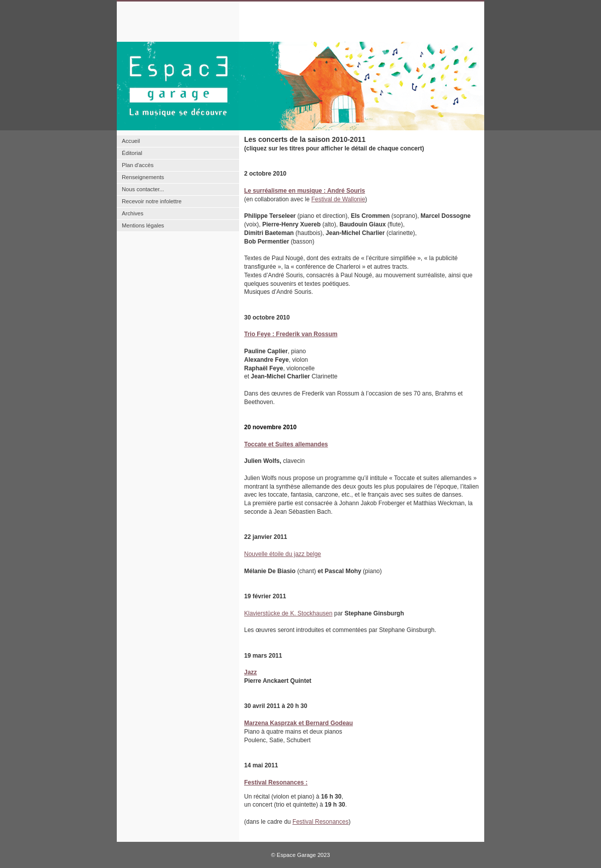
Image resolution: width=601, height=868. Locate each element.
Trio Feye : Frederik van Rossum (291, 334)
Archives (133, 213)
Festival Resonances (320, 822)
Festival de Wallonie (338, 199)
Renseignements (143, 177)
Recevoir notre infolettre (152, 201)
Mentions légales (143, 225)
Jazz (250, 672)
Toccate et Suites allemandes (286, 444)
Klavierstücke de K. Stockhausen (288, 613)
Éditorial (132, 153)
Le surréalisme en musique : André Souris (305, 191)
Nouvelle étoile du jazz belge (283, 554)
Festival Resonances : (276, 782)
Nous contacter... (143, 189)
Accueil (131, 141)
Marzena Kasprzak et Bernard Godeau (298, 723)
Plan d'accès (138, 165)
